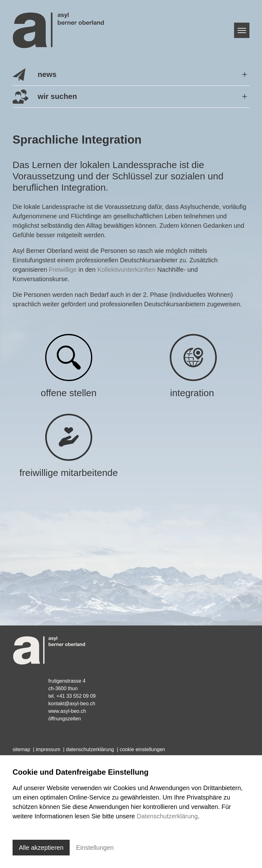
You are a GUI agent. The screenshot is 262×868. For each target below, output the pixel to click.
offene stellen (69, 393)
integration (193, 393)
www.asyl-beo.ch (67, 711)
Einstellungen (95, 848)
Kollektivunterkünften (126, 270)
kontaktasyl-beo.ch (72, 704)
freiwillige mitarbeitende (69, 473)
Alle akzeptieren (41, 848)
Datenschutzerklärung (167, 816)
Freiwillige (63, 270)
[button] (131, 75)
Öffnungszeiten (65, 719)
